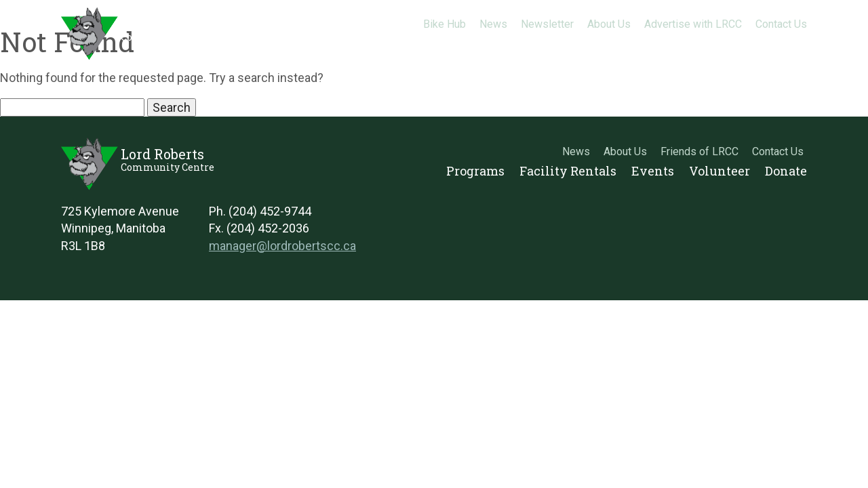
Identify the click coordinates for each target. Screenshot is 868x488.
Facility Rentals (568, 44)
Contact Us (781, 24)
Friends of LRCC (699, 151)
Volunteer (719, 44)
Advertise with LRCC (693, 24)
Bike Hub (445, 24)
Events (653, 44)
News (493, 24)
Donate (786, 44)
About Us (609, 24)
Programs (475, 44)
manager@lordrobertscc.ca (282, 246)
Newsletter (547, 24)
